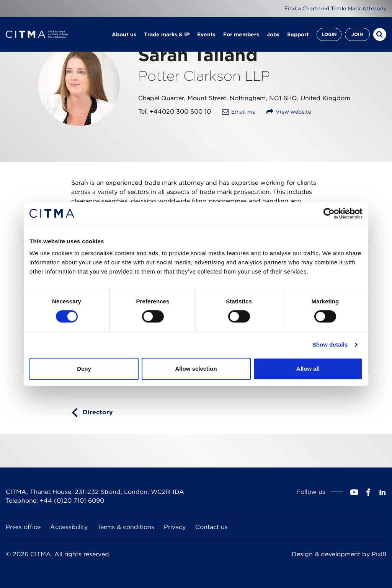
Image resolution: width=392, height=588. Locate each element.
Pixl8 (379, 554)
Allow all (308, 369)
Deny (84, 369)
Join (357, 34)
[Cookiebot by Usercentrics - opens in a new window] (329, 213)
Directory (98, 412)
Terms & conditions (126, 527)
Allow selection (196, 369)
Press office (23, 527)
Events (206, 34)
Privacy (175, 527)
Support (298, 34)
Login (329, 34)
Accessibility (69, 527)
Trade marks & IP (167, 34)
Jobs (273, 34)
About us (124, 34)
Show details (330, 344)
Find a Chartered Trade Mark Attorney (335, 8)
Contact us (212, 527)
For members (241, 34)
